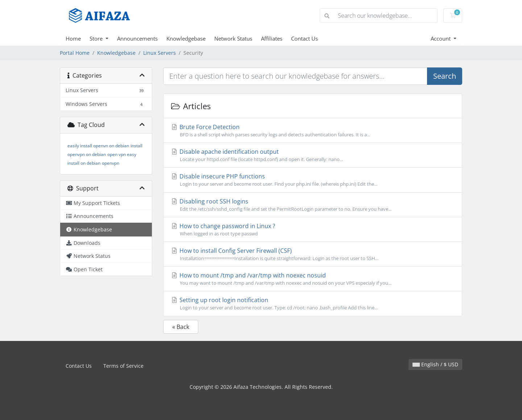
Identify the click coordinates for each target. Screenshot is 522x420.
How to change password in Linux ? (313, 230)
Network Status (233, 38)
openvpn (111, 163)
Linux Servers (159, 53)
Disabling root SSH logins (313, 205)
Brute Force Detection (313, 131)
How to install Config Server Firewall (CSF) (313, 254)
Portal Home (75, 53)
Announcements (137, 38)
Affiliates (272, 38)
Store (97, 38)
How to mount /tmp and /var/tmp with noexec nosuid (313, 279)
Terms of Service (123, 366)
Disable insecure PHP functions (313, 180)
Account (441, 38)
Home (73, 38)
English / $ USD (435, 364)
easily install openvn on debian (98, 146)
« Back (181, 327)
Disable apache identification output (313, 155)
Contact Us (304, 38)
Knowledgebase (186, 38)
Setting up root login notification (313, 304)
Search (445, 76)
